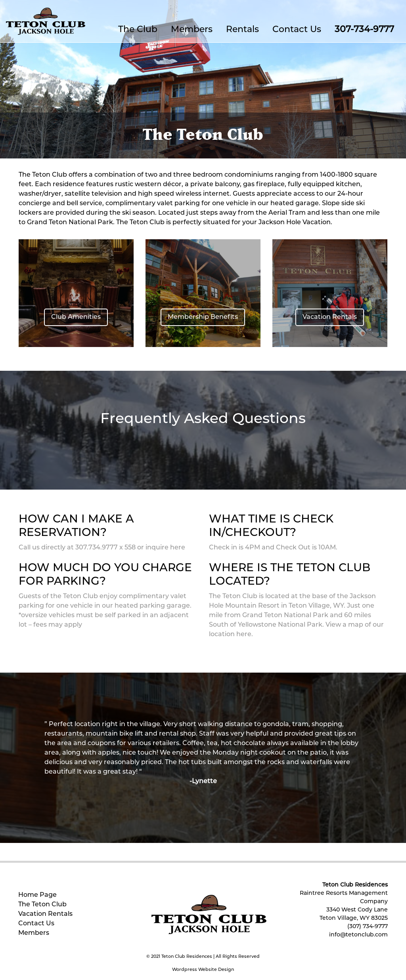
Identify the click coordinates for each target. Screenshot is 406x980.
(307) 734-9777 (368, 927)
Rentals (242, 30)
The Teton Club (42, 905)
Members (192, 30)
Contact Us (297, 30)
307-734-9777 (364, 30)
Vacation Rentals (45, 914)
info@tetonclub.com (358, 935)
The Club (138, 30)
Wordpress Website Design (203, 970)
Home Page (37, 895)
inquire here (165, 548)
